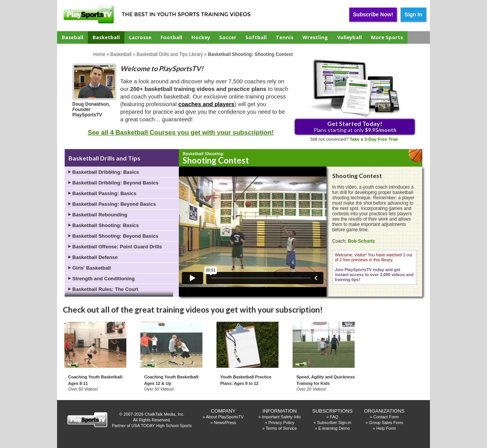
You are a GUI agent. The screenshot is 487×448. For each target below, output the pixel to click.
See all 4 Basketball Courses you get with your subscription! (181, 133)
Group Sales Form (386, 423)
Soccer (228, 37)
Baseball (72, 37)
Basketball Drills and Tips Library (170, 54)
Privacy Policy (281, 423)
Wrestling (315, 37)
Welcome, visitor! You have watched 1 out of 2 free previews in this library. (374, 267)
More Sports (387, 37)
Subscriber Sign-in (334, 423)
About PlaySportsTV (225, 417)
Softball (256, 37)
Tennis (285, 37)
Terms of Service (281, 428)
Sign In (413, 14)
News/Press (225, 423)
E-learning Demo (334, 428)
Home (99, 54)
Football (171, 37)
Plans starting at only (355, 126)
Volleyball (349, 37)
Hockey (201, 37)
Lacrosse (140, 37)
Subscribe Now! (373, 14)
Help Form (386, 428)
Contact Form (386, 417)
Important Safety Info (281, 417)
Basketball (106, 37)
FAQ (334, 417)
